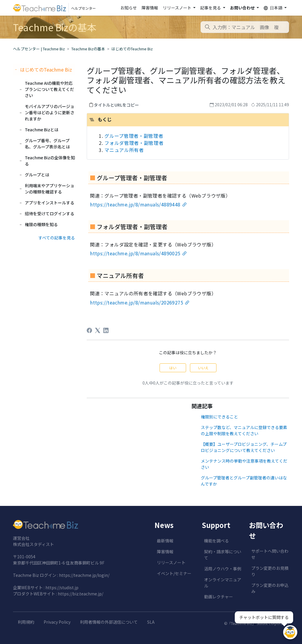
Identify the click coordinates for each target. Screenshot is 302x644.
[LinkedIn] (106, 330)
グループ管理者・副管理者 (134, 136)
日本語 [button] (273, 8)
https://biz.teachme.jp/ (81, 594)
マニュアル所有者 (124, 150)
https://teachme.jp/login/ (84, 575)
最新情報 (165, 541)
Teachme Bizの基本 (88, 49)
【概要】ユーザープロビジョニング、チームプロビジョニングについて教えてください (244, 447)
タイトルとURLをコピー (116, 105)
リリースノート (171, 562)
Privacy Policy (57, 622)
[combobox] (245, 27)
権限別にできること (219, 417)
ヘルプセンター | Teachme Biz (39, 49)
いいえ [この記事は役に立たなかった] (203, 368)
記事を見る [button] (211, 8)
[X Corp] (98, 330)
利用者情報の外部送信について (109, 622)
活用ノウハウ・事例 (223, 569)
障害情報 (150, 8)
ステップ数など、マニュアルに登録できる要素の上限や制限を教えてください (244, 430)
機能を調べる (216, 541)
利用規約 (26, 622)
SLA (151, 622)
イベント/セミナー (174, 573)
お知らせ (129, 8)
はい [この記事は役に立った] (173, 368)
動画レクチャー (219, 597)
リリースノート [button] (178, 8)
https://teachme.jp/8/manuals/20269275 (137, 302)
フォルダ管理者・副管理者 (134, 143)
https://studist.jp (62, 587)
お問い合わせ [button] (243, 8)
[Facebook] (89, 330)
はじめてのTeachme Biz (132, 49)
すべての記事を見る (57, 238)
